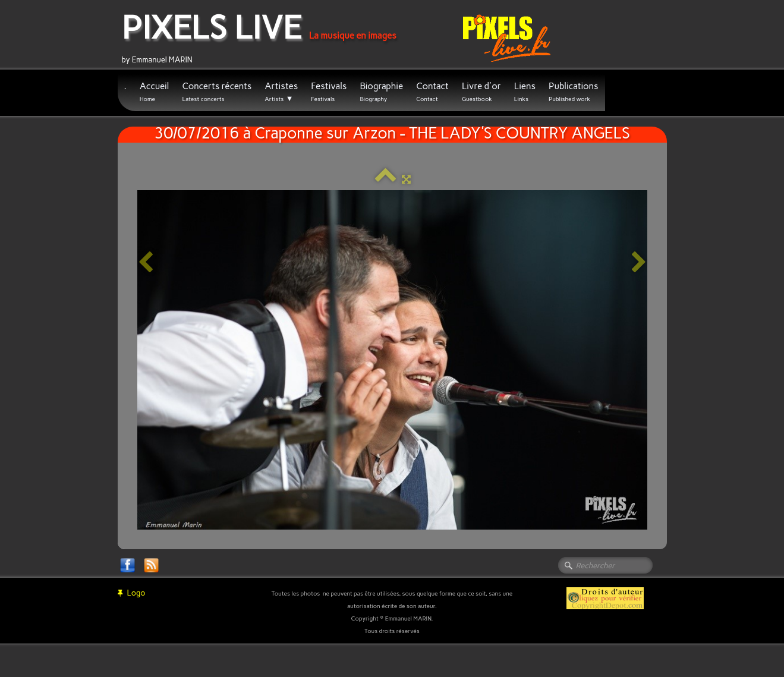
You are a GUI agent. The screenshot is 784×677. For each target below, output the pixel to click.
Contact (432, 92)
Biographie (381, 92)
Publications (574, 92)
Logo (132, 593)
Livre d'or (481, 92)
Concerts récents (217, 92)
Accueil (155, 92)
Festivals (329, 92)
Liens (525, 92)
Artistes (281, 92)
